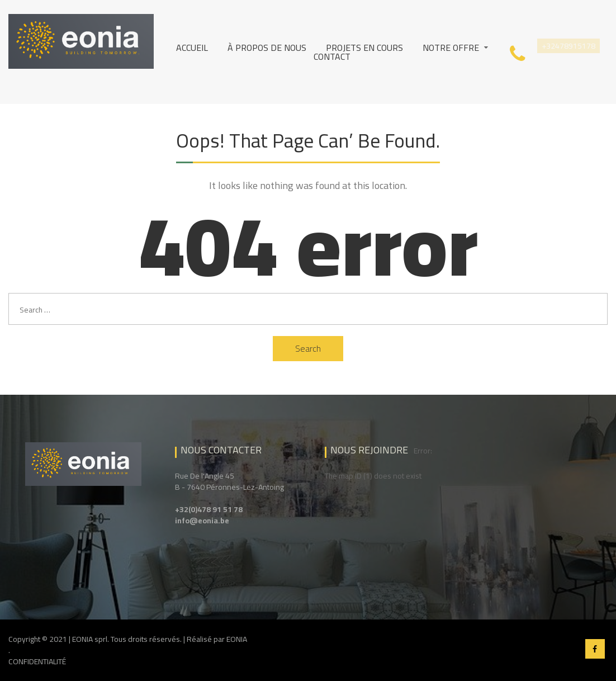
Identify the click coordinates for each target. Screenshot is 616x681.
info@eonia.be (202, 521)
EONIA (237, 639)
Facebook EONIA (595, 649)
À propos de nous (267, 48)
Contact (332, 56)
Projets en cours (364, 48)
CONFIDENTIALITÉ (37, 661)
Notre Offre (451, 48)
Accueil (192, 48)
